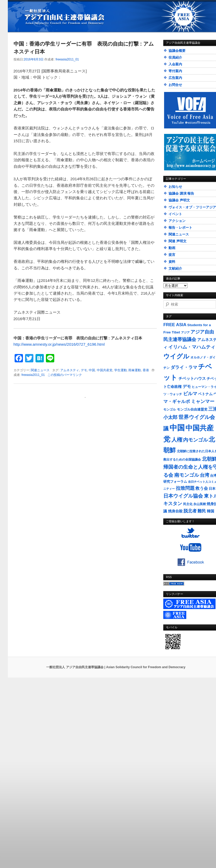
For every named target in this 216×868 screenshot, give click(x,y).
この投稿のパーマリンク (65, 375)
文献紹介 (175, 268)
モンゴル (170, 410)
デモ (84, 370)
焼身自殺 (175, 511)
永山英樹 (200, 504)
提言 (172, 255)
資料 (172, 262)
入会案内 (175, 64)
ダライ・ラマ (184, 367)
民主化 (188, 504)
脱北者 (190, 511)
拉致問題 (185, 488)
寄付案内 (175, 71)
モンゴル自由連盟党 (192, 410)
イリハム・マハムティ (192, 347)
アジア (185, 332)
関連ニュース (40, 370)
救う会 (202, 488)
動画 (172, 248)
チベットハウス (192, 378)
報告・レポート (180, 228)
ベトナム (205, 394)
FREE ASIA (175, 325)
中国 (92, 370)
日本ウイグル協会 (183, 496)
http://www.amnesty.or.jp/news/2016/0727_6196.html (59, 344)
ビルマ (190, 394)
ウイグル (176, 356)
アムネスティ (70, 370)
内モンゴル (196, 440)
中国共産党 (105, 370)
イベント (175, 214)
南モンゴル (187, 475)
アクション (177, 221)
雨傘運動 (135, 370)
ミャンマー (203, 401)
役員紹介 (175, 57)
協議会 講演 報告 (181, 193)
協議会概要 (177, 51)
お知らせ (175, 187)
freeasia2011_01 (67, 59)
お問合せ (175, 85)
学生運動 (121, 370)
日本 (212, 489)
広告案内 (175, 78)
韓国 (211, 511)
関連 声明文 (178, 241)
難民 (202, 511)
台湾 (205, 475)
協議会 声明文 (179, 200)
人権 (177, 440)
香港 (146, 370)
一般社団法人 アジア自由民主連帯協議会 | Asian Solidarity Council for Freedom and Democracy (116, 667)
